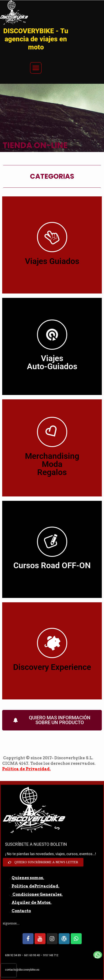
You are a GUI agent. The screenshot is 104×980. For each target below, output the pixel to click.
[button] (36, 68)
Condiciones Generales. (37, 894)
